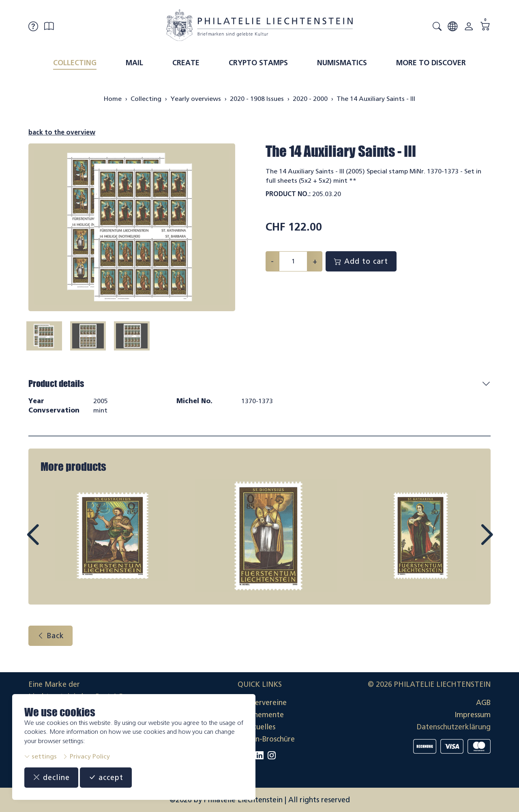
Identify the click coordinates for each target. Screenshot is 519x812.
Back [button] (50, 636)
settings (41, 756)
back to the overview (62, 132)
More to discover (431, 63)
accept (106, 778)
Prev (51, 542)
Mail (134, 63)
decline (51, 778)
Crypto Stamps (258, 63)
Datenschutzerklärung (454, 727)
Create (186, 63)
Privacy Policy (86, 756)
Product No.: (288, 194)
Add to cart (361, 261)
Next (468, 542)
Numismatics (342, 63)
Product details (56, 384)
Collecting (75, 63)
